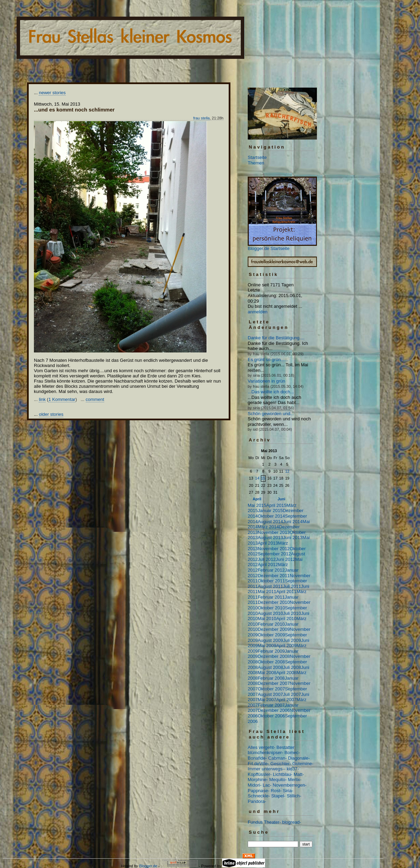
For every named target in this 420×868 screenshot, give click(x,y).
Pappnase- (259, 791)
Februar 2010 (271, 624)
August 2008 (270, 667)
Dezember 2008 (274, 656)
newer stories (52, 93)
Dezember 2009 (274, 629)
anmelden (258, 312)
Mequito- (278, 780)
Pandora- (257, 801)
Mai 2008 (267, 673)
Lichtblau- (283, 774)
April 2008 (286, 673)
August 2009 (270, 640)
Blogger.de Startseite (269, 248)
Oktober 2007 (271, 689)
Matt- (299, 774)
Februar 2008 (271, 678)
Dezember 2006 (274, 710)
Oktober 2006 (271, 716)
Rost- (276, 791)
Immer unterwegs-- (267, 769)
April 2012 (268, 565)
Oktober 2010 (271, 608)
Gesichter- (281, 764)
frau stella (202, 118)
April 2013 (268, 543)
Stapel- (278, 796)
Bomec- (292, 753)
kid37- (293, 769)
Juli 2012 (267, 559)
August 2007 (270, 694)
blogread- (292, 822)
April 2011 (286, 592)
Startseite (257, 157)
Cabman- (277, 758)
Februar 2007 (271, 705)
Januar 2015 (270, 511)
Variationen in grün (266, 381)
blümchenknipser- (266, 753)
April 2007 (286, 700)
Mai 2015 (257, 505)
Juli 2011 (292, 586)
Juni (281, 499)
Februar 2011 (271, 597)
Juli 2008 (292, 667)
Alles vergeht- (261, 747)
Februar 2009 (271, 651)
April (257, 499)
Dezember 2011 (274, 576)
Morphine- (258, 780)
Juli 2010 (292, 613)
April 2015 (276, 505)
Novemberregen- (290, 785)
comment (95, 399)
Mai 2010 (267, 619)
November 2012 (274, 549)
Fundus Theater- (264, 822)
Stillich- (294, 796)
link (42, 399)
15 (263, 478)
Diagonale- (299, 758)
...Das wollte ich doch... (271, 392)
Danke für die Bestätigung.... (276, 338)
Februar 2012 (271, 570)
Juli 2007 (292, 694)
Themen (256, 163)
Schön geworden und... (271, 414)
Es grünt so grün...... (268, 360)
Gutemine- (303, 764)
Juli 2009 (292, 640)
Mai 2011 (267, 592)
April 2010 (286, 619)
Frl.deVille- (258, 764)
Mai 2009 (267, 646)
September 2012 (274, 554)
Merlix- (295, 780)
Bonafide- (257, 758)
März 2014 (268, 527)
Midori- (255, 785)
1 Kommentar (62, 399)
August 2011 (270, 586)
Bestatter (285, 747)
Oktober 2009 (271, 635)
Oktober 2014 (271, 516)
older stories (51, 414)
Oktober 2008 (271, 662)
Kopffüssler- (260, 774)
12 (287, 471)
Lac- (267, 785)
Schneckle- (259, 796)
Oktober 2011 (271, 581)
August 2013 (270, 538)
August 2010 (270, 613)
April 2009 (286, 646)
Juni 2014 (293, 522)
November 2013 (274, 532)
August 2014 (270, 522)
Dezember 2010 (274, 602)
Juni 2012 (285, 559)
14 (257, 478)
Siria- (288, 791)
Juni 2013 (293, 538)
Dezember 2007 (274, 683)
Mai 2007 (267, 700)
